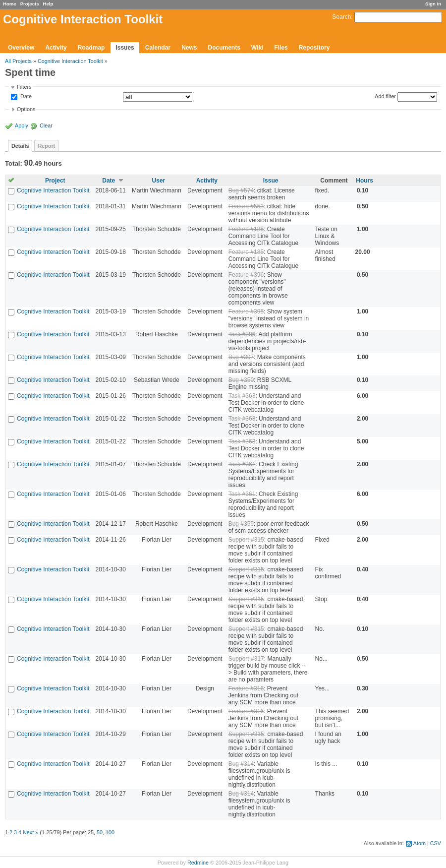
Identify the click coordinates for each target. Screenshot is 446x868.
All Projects (18, 61)
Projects (30, 4)
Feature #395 (246, 311)
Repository (314, 48)
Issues (125, 48)
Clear (46, 125)
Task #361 (242, 464)
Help (48, 4)
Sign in (433, 4)
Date (25, 97)
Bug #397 (241, 357)
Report (46, 146)
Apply (22, 125)
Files (281, 48)
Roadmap (91, 48)
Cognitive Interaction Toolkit (70, 61)
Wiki (257, 48)
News (189, 48)
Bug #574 (241, 190)
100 (110, 832)
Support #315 (246, 540)
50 (100, 832)
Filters (24, 87)
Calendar (158, 48)
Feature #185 (246, 229)
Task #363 (242, 396)
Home (10, 4)
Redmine (198, 863)
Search (341, 17)
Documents (224, 48)
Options (26, 109)
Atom (419, 843)
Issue (271, 181)
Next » (30, 832)
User (159, 181)
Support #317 (246, 659)
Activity (56, 48)
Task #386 (242, 334)
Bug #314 (241, 764)
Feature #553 (246, 206)
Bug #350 (241, 380)
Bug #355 (241, 524)
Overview (21, 48)
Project (55, 181)
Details (20, 146)
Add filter (385, 96)
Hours (364, 181)
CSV (436, 843)
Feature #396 (246, 275)
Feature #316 (246, 688)
